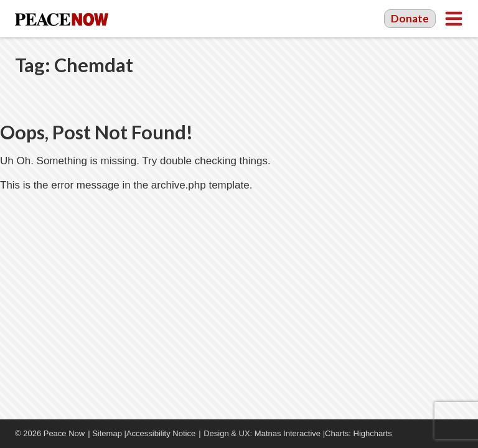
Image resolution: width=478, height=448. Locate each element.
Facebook (419, 434)
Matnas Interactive (288, 433)
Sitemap (107, 433)
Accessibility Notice (161, 433)
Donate (410, 18)
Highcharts (373, 433)
